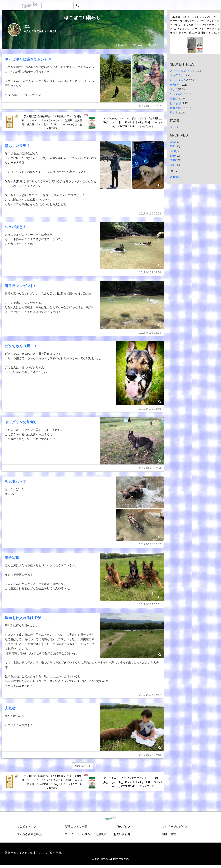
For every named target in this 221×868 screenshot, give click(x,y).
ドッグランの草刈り (21, 422)
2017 (173, 165)
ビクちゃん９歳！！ (21, 346)
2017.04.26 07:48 (150, 755)
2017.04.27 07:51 (150, 604)
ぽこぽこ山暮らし (83, 18)
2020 (173, 151)
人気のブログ (122, 827)
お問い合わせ (122, 834)
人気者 (10, 708)
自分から (175, 85)
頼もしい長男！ (17, 146)
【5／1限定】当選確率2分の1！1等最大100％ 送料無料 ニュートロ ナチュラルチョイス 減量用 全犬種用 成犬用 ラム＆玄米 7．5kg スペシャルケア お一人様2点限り (52, 122)
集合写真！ (14, 558)
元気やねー (177, 108)
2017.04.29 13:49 (150, 409)
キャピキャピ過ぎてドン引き (28, 59)
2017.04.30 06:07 (150, 106)
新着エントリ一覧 (76, 827)
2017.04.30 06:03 (150, 213)
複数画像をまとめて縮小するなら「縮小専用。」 (36, 853)
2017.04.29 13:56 (150, 272)
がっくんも (177, 94)
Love (138, 45)
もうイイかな (178, 80)
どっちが (175, 103)
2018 (173, 160)
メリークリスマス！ (182, 71)
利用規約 (101, 834)
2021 (173, 146)
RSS (174, 177)
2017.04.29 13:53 (150, 333)
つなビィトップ (26, 827)
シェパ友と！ (16, 227)
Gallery (121, 45)
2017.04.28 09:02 (150, 544)
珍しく (174, 89)
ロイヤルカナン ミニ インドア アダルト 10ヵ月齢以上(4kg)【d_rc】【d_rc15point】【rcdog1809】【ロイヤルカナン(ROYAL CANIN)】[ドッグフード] (133, 122)
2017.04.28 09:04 (150, 468)
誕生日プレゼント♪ (20, 286)
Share (153, 45)
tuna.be (110, 818)
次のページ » (83, 766)
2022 (173, 142)
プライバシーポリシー (79, 834)
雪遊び (174, 98)
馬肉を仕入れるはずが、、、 (28, 618)
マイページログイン (175, 827)
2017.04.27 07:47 (150, 695)
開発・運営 (169, 834)
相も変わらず (16, 482)
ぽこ (27, 26)
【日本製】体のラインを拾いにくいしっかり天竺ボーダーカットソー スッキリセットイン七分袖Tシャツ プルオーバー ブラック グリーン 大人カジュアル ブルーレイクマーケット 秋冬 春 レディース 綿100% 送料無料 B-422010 (195, 25)
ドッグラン (177, 75)
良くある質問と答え (29, 834)
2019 (173, 156)
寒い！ (174, 112)
